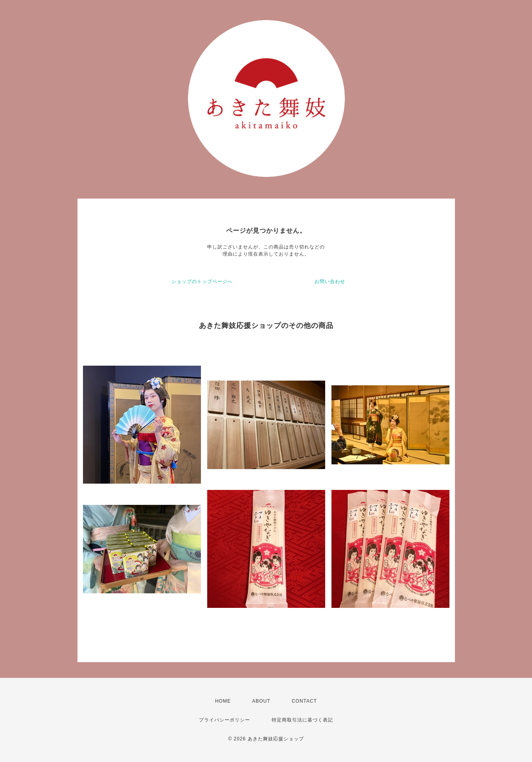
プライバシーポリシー (225, 720)
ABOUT (261, 701)
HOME (223, 701)
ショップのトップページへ (202, 282)
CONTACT (304, 701)
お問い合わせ (330, 282)
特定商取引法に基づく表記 (302, 720)
